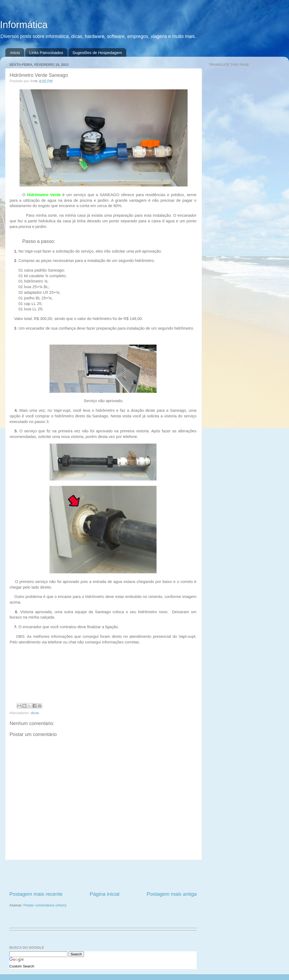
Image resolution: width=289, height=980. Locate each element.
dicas (35, 713)
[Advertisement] (103, 875)
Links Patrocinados (46, 53)
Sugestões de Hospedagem (97, 53)
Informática (24, 25)
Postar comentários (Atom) (45, 905)
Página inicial (104, 894)
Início (15, 53)
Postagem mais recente (36, 894)
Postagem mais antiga (172, 894)
